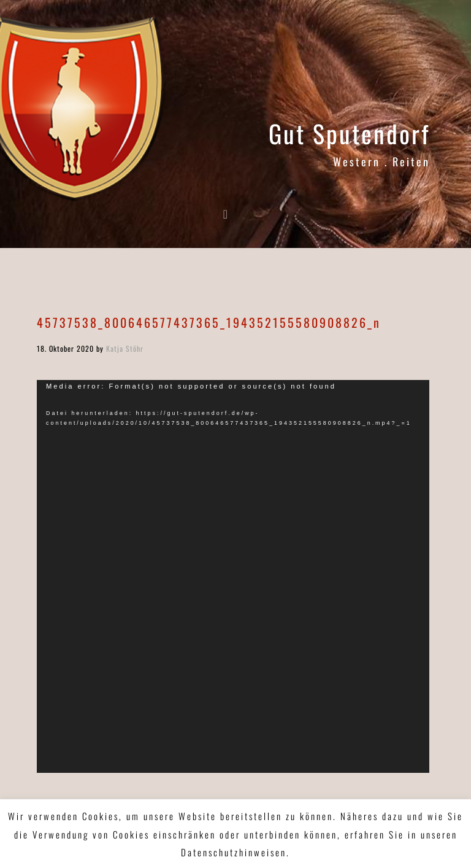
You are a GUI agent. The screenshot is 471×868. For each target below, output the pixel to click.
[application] (233, 576)
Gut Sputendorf (349, 133)
